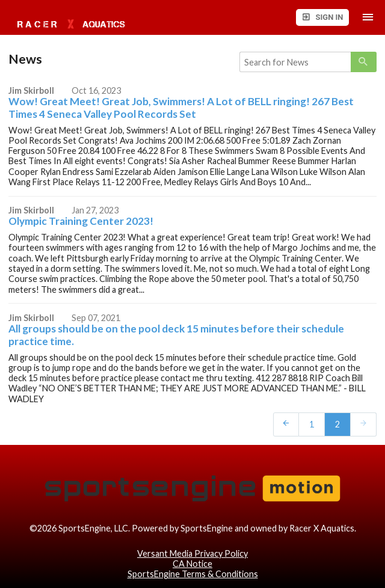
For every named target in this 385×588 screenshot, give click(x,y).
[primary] (364, 62)
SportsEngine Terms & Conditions (193, 574)
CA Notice (192, 564)
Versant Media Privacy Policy (192, 553)
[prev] (286, 424)
